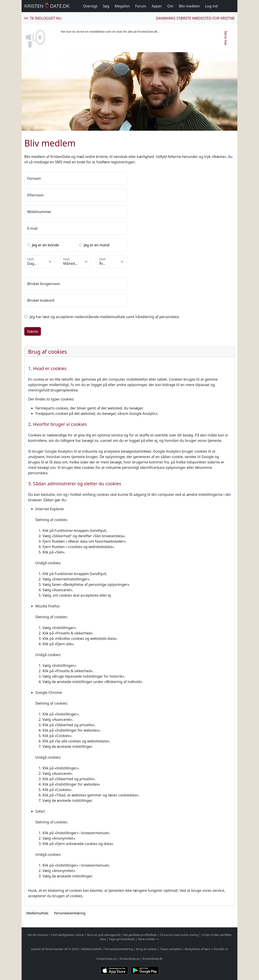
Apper (157, 6)
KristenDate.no (107, 959)
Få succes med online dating (179, 935)
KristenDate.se (130, 959)
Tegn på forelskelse (122, 939)
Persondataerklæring (119, 949)
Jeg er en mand (96, 245)
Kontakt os (221, 949)
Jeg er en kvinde (45, 245)
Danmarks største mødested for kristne (195, 18)
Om (170, 6)
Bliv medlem (189, 6)
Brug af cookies (146, 949)
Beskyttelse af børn (198, 949)
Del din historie (38, 935)
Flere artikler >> (149, 939)
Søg (106, 6)
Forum (141, 6)
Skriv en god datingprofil (103, 935)
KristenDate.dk (153, 959)
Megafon (122, 6)
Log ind (211, 6)
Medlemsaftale (91, 949)
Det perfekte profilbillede (140, 935)
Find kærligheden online (67, 935)
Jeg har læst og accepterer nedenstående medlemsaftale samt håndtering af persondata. (105, 317)
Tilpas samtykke (171, 949)
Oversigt (90, 6)
